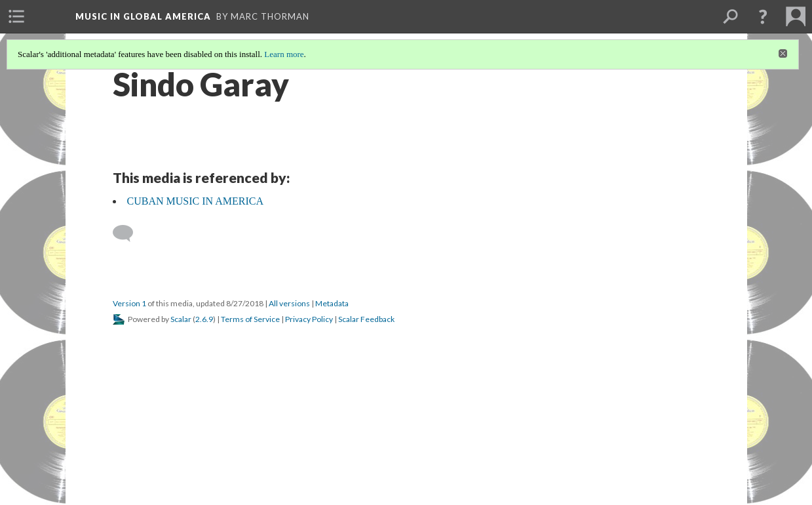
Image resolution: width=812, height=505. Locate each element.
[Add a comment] (129, 233)
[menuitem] (16, 16)
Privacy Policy (309, 319)
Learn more (284, 54)
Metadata (332, 303)
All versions (289, 303)
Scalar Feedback (366, 319)
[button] (763, 16)
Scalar (181, 319)
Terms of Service (250, 319)
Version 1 (129, 303)
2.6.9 (204, 319)
